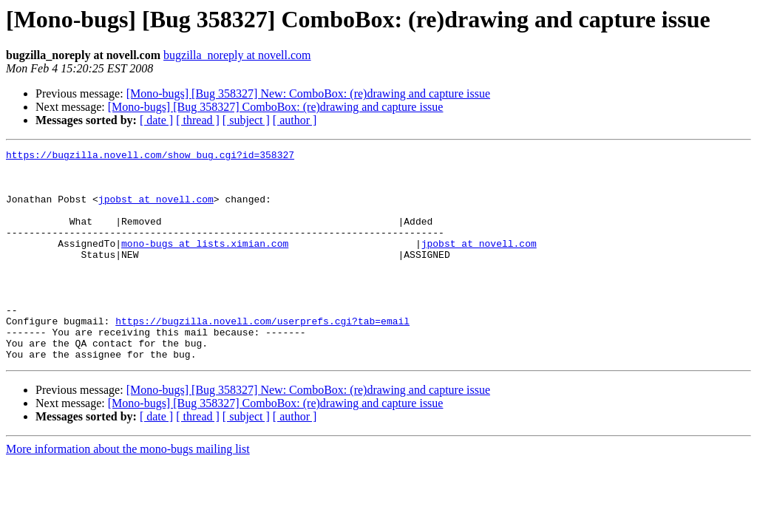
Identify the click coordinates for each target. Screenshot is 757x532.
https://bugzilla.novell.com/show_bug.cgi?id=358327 (150, 157)
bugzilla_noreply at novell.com (237, 55)
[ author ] (295, 120)
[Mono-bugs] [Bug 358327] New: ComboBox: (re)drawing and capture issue (308, 93)
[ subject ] (246, 120)
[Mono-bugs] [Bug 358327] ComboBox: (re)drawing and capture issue (276, 107)
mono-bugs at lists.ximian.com (205, 263)
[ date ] (156, 120)
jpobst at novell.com (156, 210)
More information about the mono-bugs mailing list (128, 491)
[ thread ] (198, 120)
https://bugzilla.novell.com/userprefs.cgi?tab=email (262, 356)
